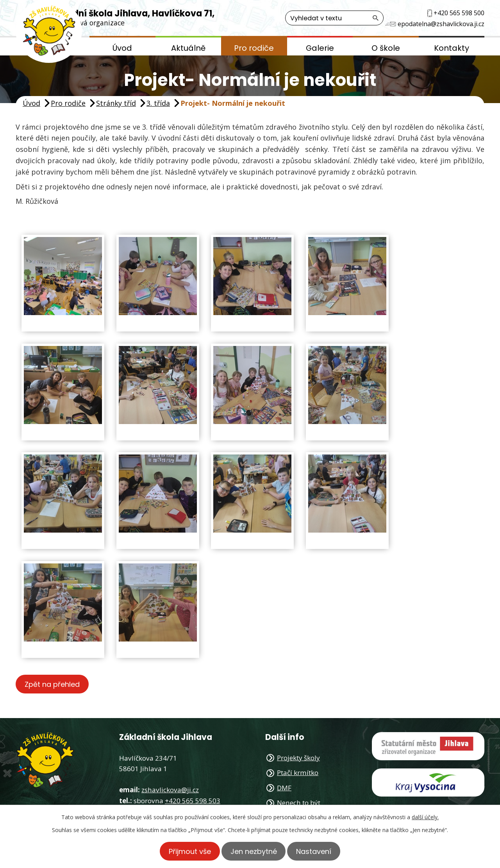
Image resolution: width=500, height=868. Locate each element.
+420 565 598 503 (193, 801)
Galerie (320, 48)
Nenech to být (299, 803)
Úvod (122, 48)
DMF (284, 788)
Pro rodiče (254, 48)
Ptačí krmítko (298, 773)
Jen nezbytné (254, 851)
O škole (386, 48)
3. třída (158, 103)
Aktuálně (188, 48)
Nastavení (317, 851)
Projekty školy (298, 758)
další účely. (425, 817)
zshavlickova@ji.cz (170, 790)
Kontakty (452, 48)
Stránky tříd (116, 103)
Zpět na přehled (54, 684)
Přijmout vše (187, 851)
